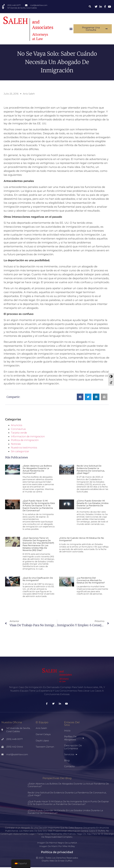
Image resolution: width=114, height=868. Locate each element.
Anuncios (17, 426)
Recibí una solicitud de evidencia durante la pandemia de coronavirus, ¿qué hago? (91, 470)
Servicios (71, 755)
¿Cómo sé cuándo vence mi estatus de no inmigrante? (82, 540)
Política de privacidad (57, 853)
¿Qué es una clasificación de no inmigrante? (38, 580)
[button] (90, 7)
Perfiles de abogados (74, 739)
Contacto (69, 767)
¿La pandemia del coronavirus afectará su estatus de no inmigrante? (91, 581)
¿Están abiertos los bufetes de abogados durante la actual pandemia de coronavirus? (37, 470)
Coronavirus (18, 430)
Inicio (67, 731)
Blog (67, 761)
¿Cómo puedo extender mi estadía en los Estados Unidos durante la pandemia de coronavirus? (93, 505)
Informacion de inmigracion (28, 437)
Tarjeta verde (19, 433)
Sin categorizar (20, 452)
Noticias (16, 445)
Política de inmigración (25, 441)
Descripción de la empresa (73, 748)
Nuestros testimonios (24, 448)
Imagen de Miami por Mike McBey (57, 847)
